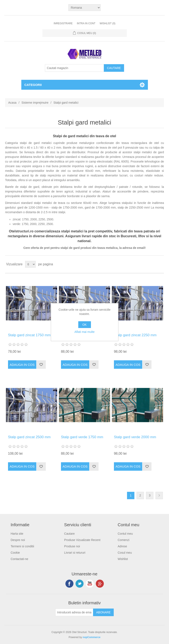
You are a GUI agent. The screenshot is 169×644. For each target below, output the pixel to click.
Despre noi (18, 540)
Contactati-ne (19, 559)
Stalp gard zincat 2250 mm (135, 335)
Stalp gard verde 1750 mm (82, 437)
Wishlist (123, 559)
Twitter (80, 584)
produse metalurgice (81, 143)
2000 (33, 219)
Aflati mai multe (85, 332)
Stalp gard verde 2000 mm (135, 437)
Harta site (17, 534)
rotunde (137, 187)
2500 (50, 219)
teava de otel (108, 148)
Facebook (69, 584)
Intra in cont (86, 23)
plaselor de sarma (98, 196)
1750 (25, 219)
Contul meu (125, 534)
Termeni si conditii (22, 546)
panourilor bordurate (66, 196)
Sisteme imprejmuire (35, 103)
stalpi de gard (30, 143)
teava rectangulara (134, 143)
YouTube (90, 584)
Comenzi (124, 540)
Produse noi (72, 546)
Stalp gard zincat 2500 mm (29, 437)
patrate (124, 187)
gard (36, 187)
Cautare (69, 534)
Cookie (15, 553)
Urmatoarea (159, 496)
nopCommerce (92, 637)
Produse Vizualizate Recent (82, 540)
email (141, 248)
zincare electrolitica (52, 161)
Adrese (122, 546)
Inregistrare (63, 23)
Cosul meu (125, 553)
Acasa (12, 103)
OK (84, 325)
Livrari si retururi (75, 553)
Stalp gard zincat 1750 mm (29, 335)
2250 (42, 219)
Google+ (100, 584)
